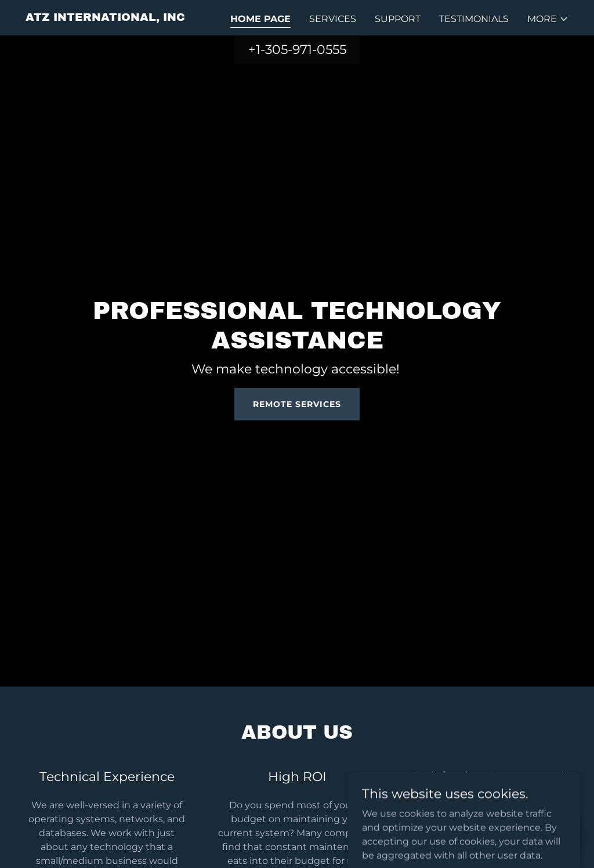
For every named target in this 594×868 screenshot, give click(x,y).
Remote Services (297, 404)
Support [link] (398, 19)
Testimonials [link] (474, 19)
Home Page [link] (260, 19)
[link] (105, 18)
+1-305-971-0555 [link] (297, 50)
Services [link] (333, 19)
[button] (548, 19)
